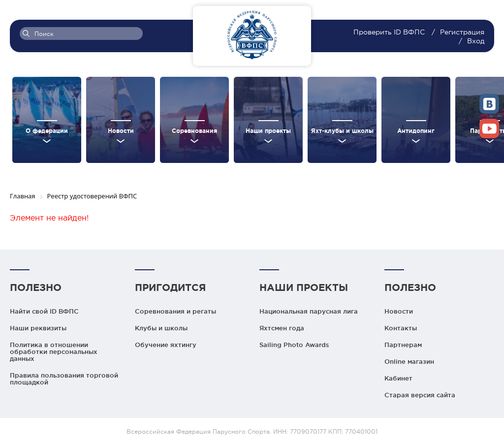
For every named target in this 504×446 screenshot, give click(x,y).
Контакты (401, 328)
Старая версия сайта (420, 395)
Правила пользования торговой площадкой (64, 379)
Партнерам (403, 345)
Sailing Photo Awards (294, 345)
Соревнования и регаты (175, 311)
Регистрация (462, 32)
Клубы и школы (161, 328)
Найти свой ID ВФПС (44, 311)
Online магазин (409, 361)
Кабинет (398, 378)
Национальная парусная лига (309, 311)
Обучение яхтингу (166, 345)
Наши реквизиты (38, 328)
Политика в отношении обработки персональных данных (54, 351)
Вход (476, 41)
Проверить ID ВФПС (390, 32)
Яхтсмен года (282, 328)
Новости (399, 311)
